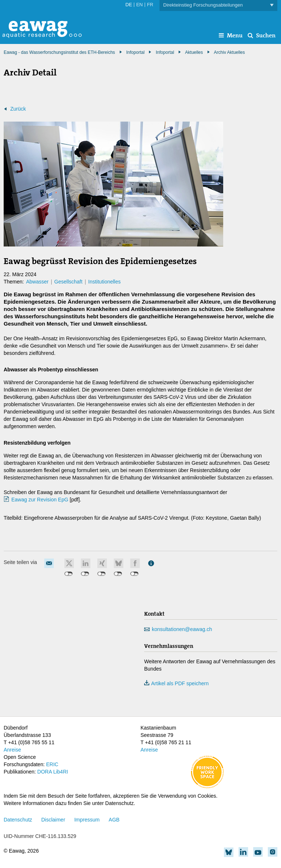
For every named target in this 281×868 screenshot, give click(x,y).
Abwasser (37, 282)
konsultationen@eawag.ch (182, 629)
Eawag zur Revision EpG (40, 500)
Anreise (12, 750)
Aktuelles (194, 52)
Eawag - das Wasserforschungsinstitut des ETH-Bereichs (59, 52)
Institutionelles (104, 282)
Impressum (87, 820)
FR (150, 5)
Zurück (18, 109)
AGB (114, 820)
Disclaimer (53, 820)
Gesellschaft (68, 282)
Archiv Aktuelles (230, 52)
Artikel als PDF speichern (176, 683)
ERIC (52, 764)
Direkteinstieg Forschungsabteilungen (218, 5)
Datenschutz (18, 820)
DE (129, 5)
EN (139, 5)
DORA (45, 772)
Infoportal (165, 52)
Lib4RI (60, 772)
